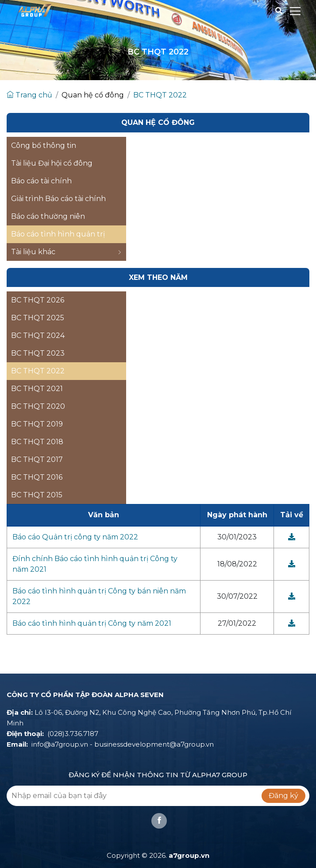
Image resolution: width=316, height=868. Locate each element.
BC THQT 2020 (38, 406)
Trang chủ (29, 95)
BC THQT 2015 (37, 495)
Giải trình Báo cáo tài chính (58, 199)
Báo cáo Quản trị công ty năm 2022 (75, 537)
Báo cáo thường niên (48, 216)
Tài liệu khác (66, 252)
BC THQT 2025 (38, 318)
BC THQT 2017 (37, 459)
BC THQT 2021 (37, 389)
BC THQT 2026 (38, 300)
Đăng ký (283, 796)
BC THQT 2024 (38, 335)
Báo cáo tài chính (41, 181)
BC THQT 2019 (37, 424)
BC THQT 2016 (37, 477)
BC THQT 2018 (37, 442)
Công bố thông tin (44, 145)
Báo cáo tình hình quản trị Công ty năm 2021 (92, 623)
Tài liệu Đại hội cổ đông (52, 163)
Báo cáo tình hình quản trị (58, 234)
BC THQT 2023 (38, 353)
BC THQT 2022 (160, 95)
